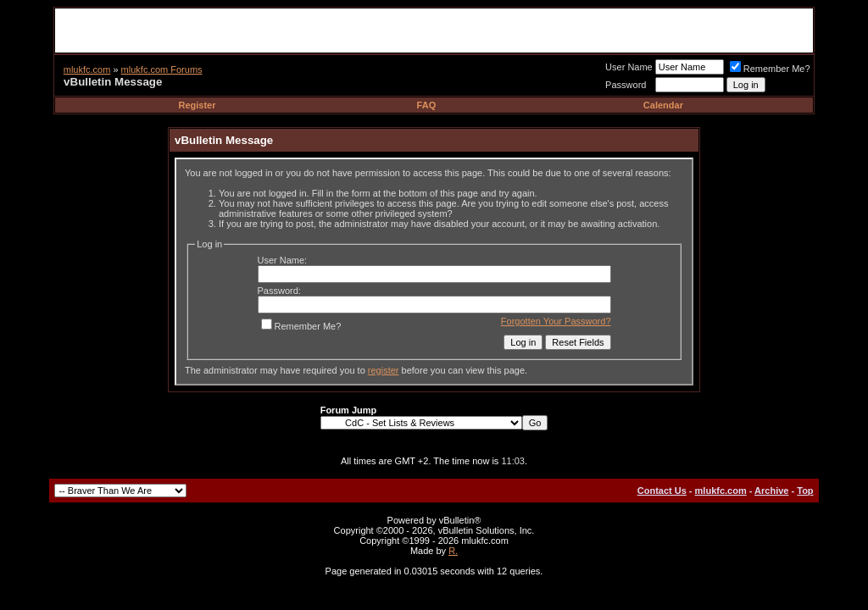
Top (805, 491)
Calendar (663, 105)
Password (626, 85)
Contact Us (662, 491)
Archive (771, 491)
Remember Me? (770, 69)
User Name (629, 67)
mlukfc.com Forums (162, 69)
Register (198, 105)
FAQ (427, 105)
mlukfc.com (87, 69)
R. (453, 551)
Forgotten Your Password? (556, 321)
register (384, 370)
